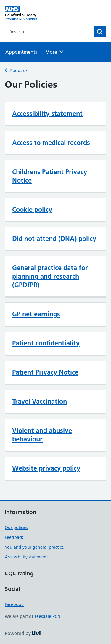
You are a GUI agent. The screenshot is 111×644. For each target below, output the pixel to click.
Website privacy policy (46, 468)
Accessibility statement (47, 113)
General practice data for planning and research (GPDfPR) (50, 276)
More (55, 52)
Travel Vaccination (40, 401)
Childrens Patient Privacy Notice (50, 176)
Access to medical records (51, 143)
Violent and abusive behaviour (42, 435)
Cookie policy (32, 209)
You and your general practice (34, 547)
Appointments (21, 52)
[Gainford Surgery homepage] (30, 13)
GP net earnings (36, 314)
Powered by (23, 633)
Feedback (14, 537)
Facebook (14, 604)
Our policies (16, 528)
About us (18, 70)
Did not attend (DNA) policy (54, 239)
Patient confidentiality (46, 343)
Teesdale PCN (47, 616)
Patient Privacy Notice (45, 372)
